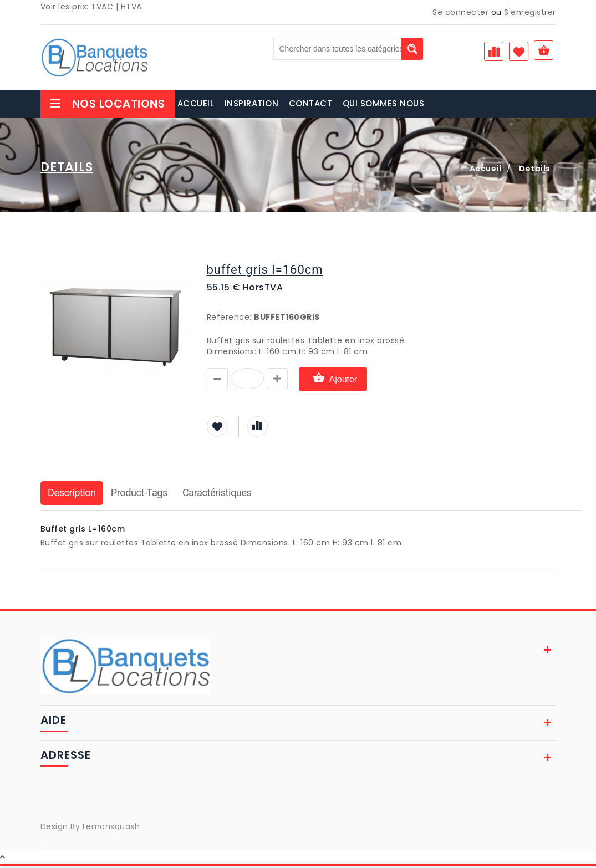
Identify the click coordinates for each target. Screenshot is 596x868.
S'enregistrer (530, 12)
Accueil (486, 170)
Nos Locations (107, 105)
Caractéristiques (235, 495)
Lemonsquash (111, 829)
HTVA (131, 7)
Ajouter (333, 381)
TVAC (102, 7)
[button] (180, 262)
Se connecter (460, 12)
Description (75, 495)
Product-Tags (149, 495)
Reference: (229, 319)
